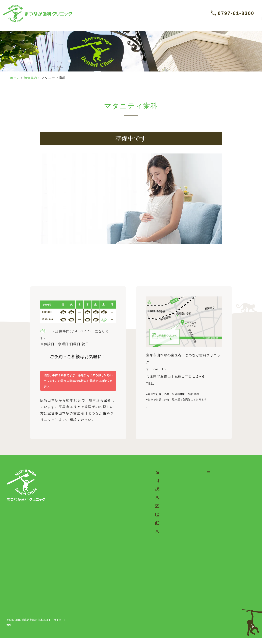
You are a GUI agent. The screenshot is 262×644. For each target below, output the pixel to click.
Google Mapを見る (164, 413)
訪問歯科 (218, 572)
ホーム (15, 78)
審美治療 (218, 501)
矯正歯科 (218, 558)
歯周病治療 (220, 522)
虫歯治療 (218, 515)
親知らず (218, 544)
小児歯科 (218, 494)
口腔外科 (218, 508)
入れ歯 (217, 551)
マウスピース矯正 (225, 565)
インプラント (222, 536)
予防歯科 (218, 487)
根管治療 (218, 529)
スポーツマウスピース (229, 586)
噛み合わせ (220, 579)
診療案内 (32, 78)
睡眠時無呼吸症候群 (227, 593)
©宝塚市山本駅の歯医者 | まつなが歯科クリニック (223, 631)
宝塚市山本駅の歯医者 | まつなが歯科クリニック (36, 620)
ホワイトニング (224, 600)
